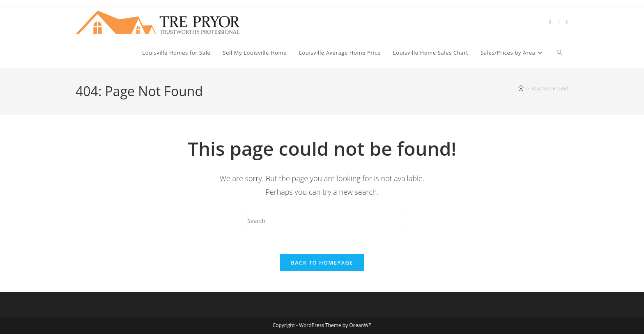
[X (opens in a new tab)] (550, 22)
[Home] (521, 88)
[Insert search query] (322, 221)
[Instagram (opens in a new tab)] (567, 22)
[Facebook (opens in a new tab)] (559, 22)
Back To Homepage (322, 263)
